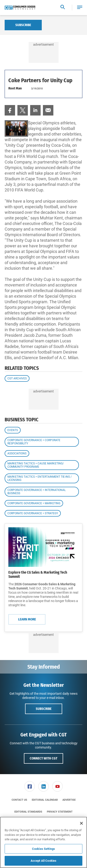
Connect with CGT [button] (43, 758)
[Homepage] (20, 8)
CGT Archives (17, 378)
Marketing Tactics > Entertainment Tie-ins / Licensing (40, 478)
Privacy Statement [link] (60, 812)
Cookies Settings (43, 849)
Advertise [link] (69, 800)
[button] (80, 8)
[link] (10, 110)
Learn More (27, 619)
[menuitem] (10, 110)
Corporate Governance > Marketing (34, 503)
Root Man (15, 88)
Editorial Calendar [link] (45, 800)
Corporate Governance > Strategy (33, 513)
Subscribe (23, 25)
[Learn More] (43, 547)
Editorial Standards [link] (28, 812)
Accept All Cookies (43, 861)
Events (13, 430)
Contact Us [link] (19, 800)
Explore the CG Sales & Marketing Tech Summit (38, 574)
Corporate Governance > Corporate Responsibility (34, 442)
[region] (43, 842)
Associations (17, 453)
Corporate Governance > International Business (37, 492)
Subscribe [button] (44, 709)
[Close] (81, 823)
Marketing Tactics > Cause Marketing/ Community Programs (36, 465)
